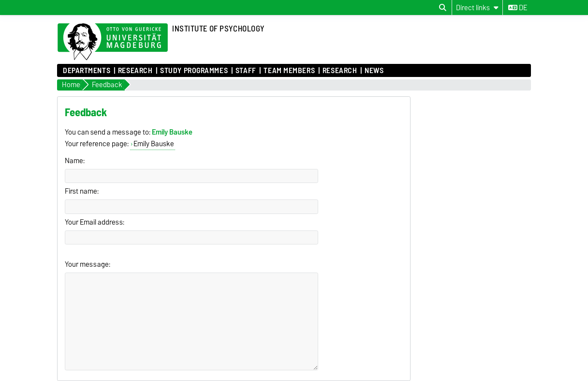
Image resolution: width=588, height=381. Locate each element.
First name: (82, 191)
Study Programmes (194, 71)
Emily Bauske (154, 144)
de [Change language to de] (518, 8)
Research (135, 71)
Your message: (88, 264)
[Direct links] (477, 8)
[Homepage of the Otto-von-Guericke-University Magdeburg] (113, 42)
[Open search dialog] (443, 8)
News (374, 71)
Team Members (289, 71)
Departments (87, 71)
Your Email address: (95, 222)
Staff (246, 71)
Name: (75, 161)
